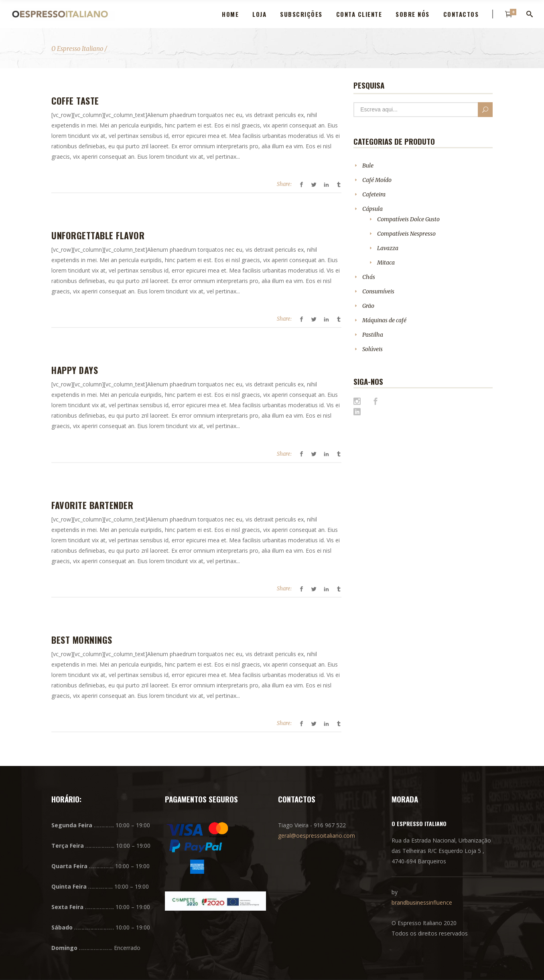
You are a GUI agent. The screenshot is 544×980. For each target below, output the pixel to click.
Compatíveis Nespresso (406, 234)
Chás (369, 277)
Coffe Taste (75, 101)
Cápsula (372, 209)
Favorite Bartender (92, 505)
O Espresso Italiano (77, 49)
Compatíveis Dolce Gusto (408, 219)
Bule (368, 166)
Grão (368, 306)
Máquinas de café (384, 320)
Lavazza (388, 248)
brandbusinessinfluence (422, 902)
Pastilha (373, 335)
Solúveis (372, 349)
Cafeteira (374, 194)
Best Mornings (82, 640)
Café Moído (377, 180)
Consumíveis (378, 291)
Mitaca (386, 263)
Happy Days (75, 370)
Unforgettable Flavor (98, 235)
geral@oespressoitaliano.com (317, 836)
